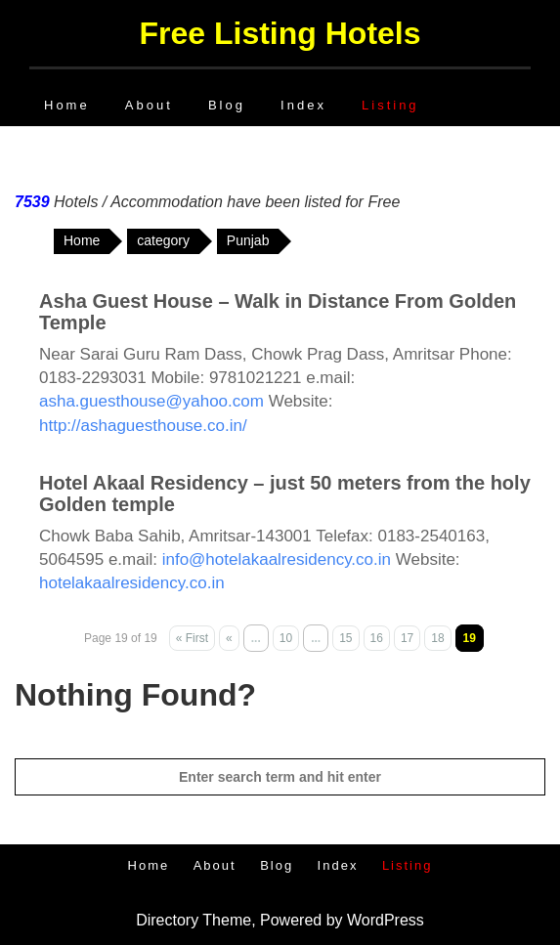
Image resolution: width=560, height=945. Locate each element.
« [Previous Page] (229, 638)
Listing (390, 105)
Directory (167, 920)
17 (407, 638)
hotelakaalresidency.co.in (132, 583)
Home (67, 105)
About (149, 105)
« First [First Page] (192, 638)
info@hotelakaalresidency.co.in (277, 559)
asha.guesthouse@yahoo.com (151, 401)
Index (303, 105)
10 (286, 638)
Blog (227, 105)
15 (345, 638)
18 (437, 638)
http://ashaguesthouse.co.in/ (143, 426)
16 (377, 638)
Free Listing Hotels (280, 33)
